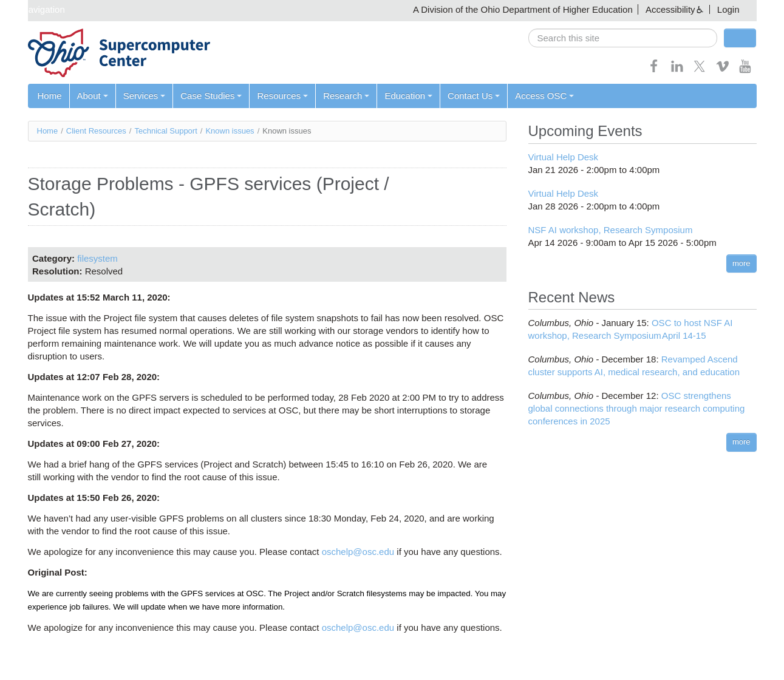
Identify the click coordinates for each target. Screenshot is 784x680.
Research (346, 96)
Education (408, 96)
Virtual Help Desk (564, 157)
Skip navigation (34, 9)
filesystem (97, 258)
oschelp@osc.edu (358, 552)
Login (728, 9)
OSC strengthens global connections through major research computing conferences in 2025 (637, 408)
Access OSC (544, 96)
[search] (623, 38)
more (741, 263)
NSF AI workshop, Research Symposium (611, 230)
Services (145, 96)
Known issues (230, 131)
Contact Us (474, 96)
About (93, 96)
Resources (282, 96)
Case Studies (211, 96)
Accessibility (670, 9)
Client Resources (96, 131)
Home (50, 96)
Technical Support (165, 131)
